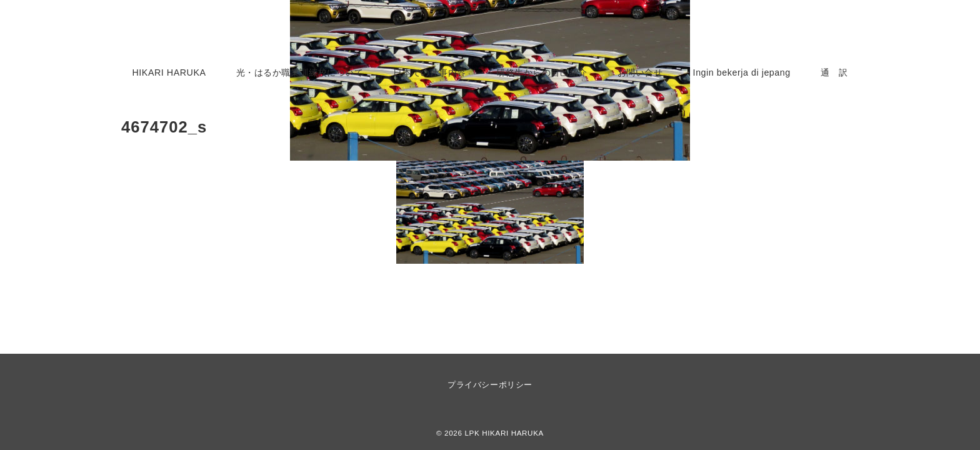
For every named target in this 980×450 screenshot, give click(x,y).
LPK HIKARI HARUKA (504, 433)
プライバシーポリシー (490, 385)
